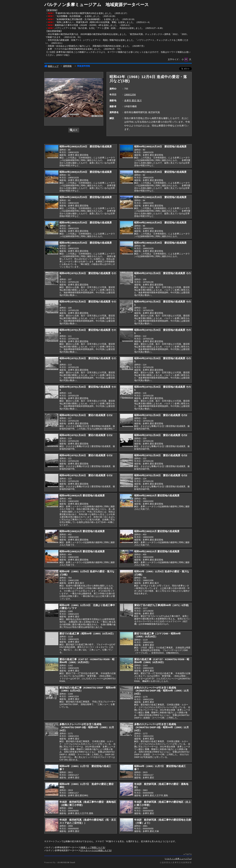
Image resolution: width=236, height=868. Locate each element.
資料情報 (67, 66)
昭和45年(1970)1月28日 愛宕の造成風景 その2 (86, 415)
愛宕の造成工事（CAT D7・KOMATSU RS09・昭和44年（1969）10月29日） (87, 661)
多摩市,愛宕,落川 (133, 100)
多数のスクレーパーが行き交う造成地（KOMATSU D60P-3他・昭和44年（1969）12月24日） (162, 691)
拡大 (74, 130)
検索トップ (51, 66)
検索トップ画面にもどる (93, 847)
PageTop (189, 854)
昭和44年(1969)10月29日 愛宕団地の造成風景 (86, 146)
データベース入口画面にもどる (96, 850)
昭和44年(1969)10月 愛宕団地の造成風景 (82, 495)
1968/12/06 (130, 95)
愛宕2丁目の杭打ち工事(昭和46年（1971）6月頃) (161, 605)
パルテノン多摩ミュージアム (178, 859)
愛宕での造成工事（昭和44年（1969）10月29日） (87, 634)
